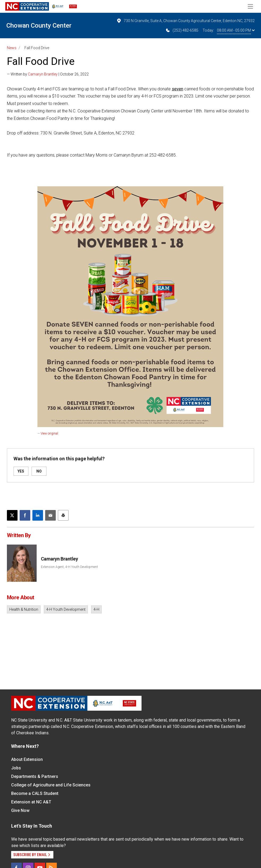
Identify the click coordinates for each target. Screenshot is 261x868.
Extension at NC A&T (31, 802)
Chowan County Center (39, 26)
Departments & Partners (35, 776)
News (12, 48)
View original (49, 433)
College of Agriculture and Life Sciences (51, 785)
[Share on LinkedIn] (38, 515)
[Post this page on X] (12, 515)
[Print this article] (63, 515)
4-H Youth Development (66, 609)
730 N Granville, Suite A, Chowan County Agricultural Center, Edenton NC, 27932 (185, 21)
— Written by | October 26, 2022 (48, 74)
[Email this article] (50, 515)
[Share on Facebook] (25, 515)
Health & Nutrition (24, 609)
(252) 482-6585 (182, 30)
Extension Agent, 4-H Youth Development (69, 567)
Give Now (20, 810)
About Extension (27, 759)
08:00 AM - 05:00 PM (236, 30)
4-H (96, 609)
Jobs (16, 768)
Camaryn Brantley (43, 74)
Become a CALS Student (35, 793)
